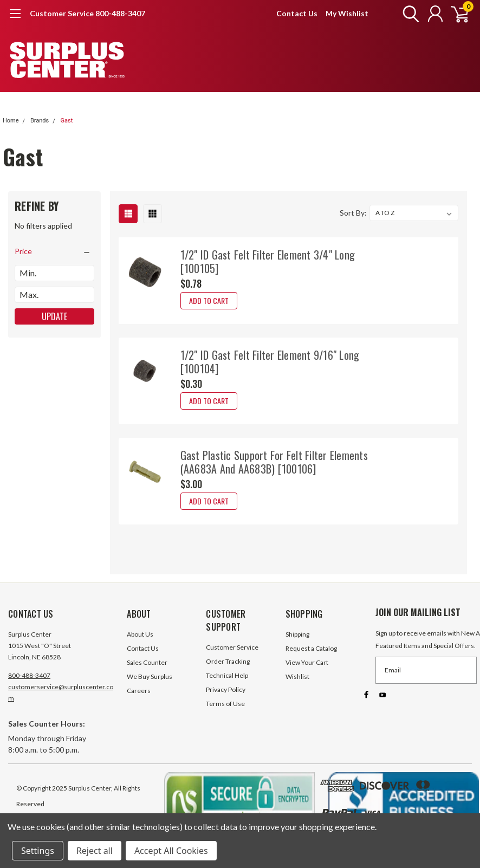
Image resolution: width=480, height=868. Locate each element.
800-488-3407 (29, 675)
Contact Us (297, 13)
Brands (40, 121)
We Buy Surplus (150, 676)
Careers (139, 691)
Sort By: (353, 213)
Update (54, 316)
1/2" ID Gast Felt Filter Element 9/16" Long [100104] (270, 362)
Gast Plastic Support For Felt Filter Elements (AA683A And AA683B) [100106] (274, 462)
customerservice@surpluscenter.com (61, 692)
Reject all (95, 851)
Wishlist (297, 676)
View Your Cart (307, 662)
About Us (140, 634)
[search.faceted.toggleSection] (54, 251)
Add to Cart (209, 300)
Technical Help (227, 675)
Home (11, 121)
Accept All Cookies (171, 851)
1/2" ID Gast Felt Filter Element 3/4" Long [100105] (268, 261)
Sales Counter (147, 662)
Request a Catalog (311, 648)
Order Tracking (228, 661)
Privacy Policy (226, 689)
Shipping (297, 634)
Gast (66, 121)
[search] (408, 14)
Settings (38, 851)
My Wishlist (347, 13)
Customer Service (232, 647)
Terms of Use (225, 704)
